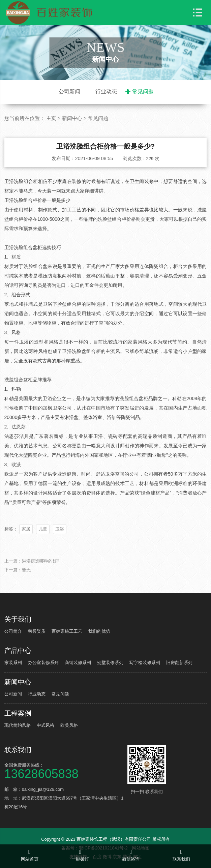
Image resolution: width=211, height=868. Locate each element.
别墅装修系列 (110, 663)
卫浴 (60, 535)
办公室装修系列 (43, 663)
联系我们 (18, 750)
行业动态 (106, 92)
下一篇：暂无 (18, 576)
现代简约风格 (18, 725)
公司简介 (13, 631)
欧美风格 (69, 725)
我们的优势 (99, 631)
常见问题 (143, 92)
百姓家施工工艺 (67, 631)
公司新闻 (69, 92)
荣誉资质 (37, 631)
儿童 (43, 535)
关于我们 (18, 619)
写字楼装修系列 (145, 663)
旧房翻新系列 (179, 663)
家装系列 (13, 663)
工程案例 (18, 713)
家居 (26, 535)
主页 (51, 118)
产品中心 (18, 651)
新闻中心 (72, 118)
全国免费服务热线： (65, 770)
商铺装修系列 (78, 663)
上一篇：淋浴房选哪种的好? (32, 567)
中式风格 (46, 725)
